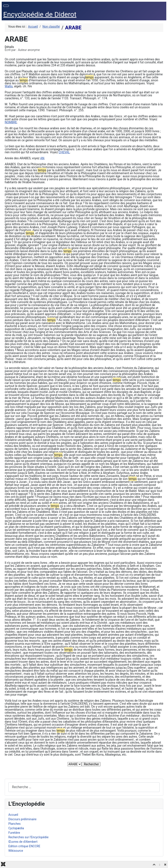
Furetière (14, 833)
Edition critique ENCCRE (24, 846)
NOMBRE (11, 122)
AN (42, 158)
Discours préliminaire (22, 819)
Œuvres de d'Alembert (23, 842)
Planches (14, 824)
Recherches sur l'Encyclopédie (28, 837)
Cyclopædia (16, 828)
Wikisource (16, 851)
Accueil (13, 815)
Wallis (9, 86)
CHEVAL (64, 152)
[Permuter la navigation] (6, 6)
